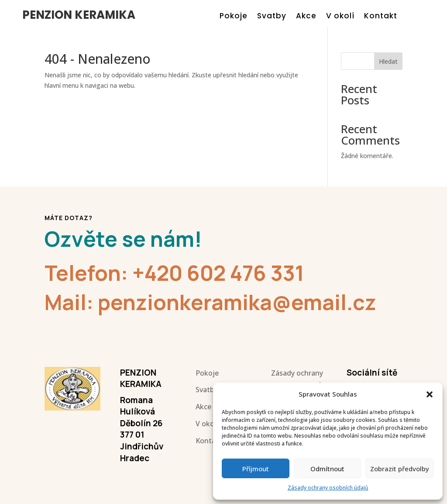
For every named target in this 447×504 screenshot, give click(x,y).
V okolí (340, 17)
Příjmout (256, 469)
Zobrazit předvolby (400, 469)
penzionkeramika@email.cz (237, 302)
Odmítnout (327, 469)
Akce (306, 17)
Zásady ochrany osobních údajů (328, 488)
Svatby (272, 17)
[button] (430, 394)
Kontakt (381, 17)
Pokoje (234, 17)
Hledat (388, 61)
